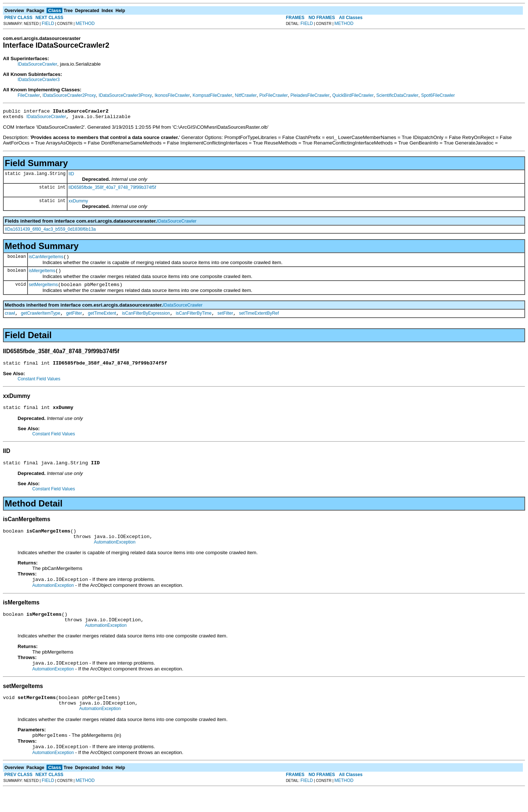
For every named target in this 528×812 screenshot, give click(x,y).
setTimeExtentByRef (259, 320)
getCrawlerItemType (41, 320)
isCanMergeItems (46, 260)
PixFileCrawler (273, 95)
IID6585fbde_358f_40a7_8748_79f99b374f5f (112, 190)
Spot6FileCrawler (438, 95)
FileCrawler (29, 95)
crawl (10, 320)
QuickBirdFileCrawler (353, 95)
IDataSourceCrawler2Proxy (69, 95)
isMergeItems (42, 275)
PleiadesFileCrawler (310, 95)
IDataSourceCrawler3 (39, 80)
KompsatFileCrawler (212, 95)
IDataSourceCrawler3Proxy (125, 95)
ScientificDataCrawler (397, 95)
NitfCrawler (246, 95)
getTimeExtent (102, 320)
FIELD (48, 23)
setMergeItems (43, 290)
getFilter (74, 320)
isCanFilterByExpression (146, 320)
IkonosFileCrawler (172, 95)
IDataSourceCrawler (37, 64)
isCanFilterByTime (194, 320)
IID (71, 176)
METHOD (85, 23)
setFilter (225, 320)
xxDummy (78, 203)
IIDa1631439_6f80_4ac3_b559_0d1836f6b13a (50, 231)
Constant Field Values (39, 387)
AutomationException (115, 555)
